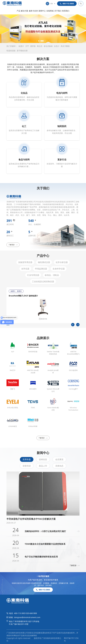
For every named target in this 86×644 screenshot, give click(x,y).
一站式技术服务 (43, 576)
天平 (27, 46)
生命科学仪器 (59, 269)
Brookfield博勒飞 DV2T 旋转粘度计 (23, 296)
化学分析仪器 (62, 262)
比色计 (57, 46)
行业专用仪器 (33, 275)
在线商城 (50, 11)
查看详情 (43, 319)
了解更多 (13, 245)
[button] (37, 41)
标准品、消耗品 (52, 275)
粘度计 (21, 46)
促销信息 (43, 459)
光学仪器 (25, 269)
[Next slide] (78, 325)
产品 (18, 11)
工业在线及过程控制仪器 (43, 281)
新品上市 (43, 466)
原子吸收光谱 (22, 51)
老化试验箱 (48, 46)
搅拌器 (33, 46)
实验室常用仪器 (25, 262)
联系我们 (66, 11)
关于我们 (58, 11)
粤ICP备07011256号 (71, 640)
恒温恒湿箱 (11, 51)
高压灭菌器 (65, 46)
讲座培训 (27, 466)
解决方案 (25, 11)
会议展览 (59, 459)
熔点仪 (40, 46)
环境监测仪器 (41, 269)
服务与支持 (33, 11)
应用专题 (27, 459)
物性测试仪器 (44, 262)
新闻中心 (42, 11)
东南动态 (59, 466)
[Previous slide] (73, 325)
